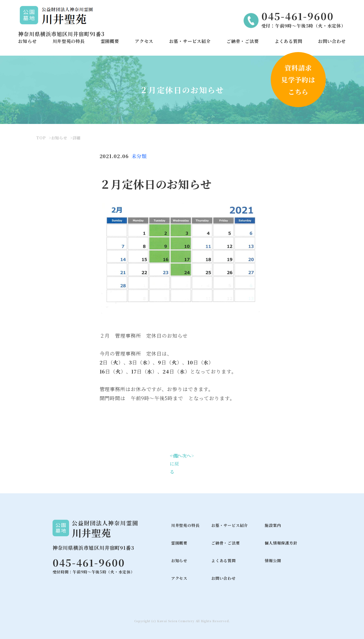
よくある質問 (288, 41)
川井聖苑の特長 (69, 41)
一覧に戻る (174, 464)
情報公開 (273, 561)
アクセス (144, 41)
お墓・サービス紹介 (190, 41)
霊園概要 (110, 41)
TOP (41, 138)
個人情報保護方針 (281, 543)
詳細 (77, 138)
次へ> (188, 456)
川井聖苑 (91, 533)
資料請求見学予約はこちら (298, 79)
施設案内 (273, 525)
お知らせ (27, 41)
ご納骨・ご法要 (243, 41)
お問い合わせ (332, 41)
